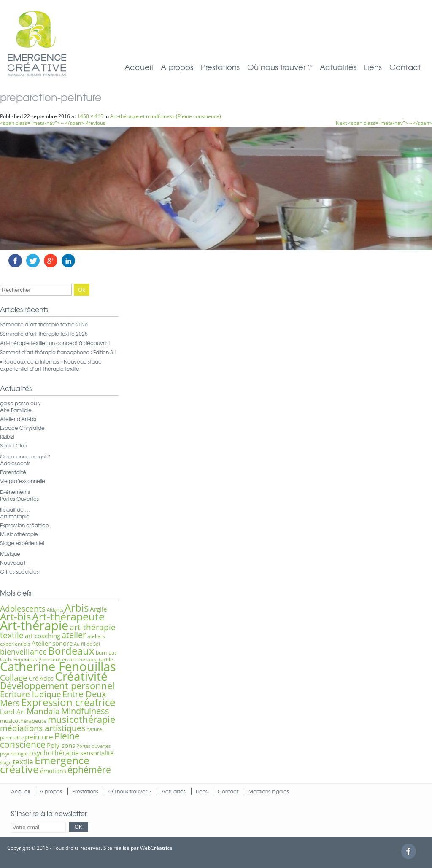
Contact (405, 67)
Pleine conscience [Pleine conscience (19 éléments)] (40, 740)
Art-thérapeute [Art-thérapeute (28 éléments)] (68, 616)
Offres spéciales (19, 571)
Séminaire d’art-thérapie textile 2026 (44, 324)
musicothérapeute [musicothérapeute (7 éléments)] (23, 721)
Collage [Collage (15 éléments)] (14, 678)
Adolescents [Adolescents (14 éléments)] (23, 609)
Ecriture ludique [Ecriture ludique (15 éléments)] (31, 694)
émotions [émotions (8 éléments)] (53, 771)
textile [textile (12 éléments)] (23, 761)
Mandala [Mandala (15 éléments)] (43, 711)
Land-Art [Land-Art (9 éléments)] (13, 712)
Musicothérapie (19, 534)
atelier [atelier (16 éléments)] (74, 635)
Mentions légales (269, 791)
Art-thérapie (15, 516)
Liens (373, 67)
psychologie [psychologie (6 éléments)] (14, 753)
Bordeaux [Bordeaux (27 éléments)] (71, 651)
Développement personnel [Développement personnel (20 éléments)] (57, 686)
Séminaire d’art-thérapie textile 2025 (44, 334)
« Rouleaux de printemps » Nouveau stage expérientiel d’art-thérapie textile (51, 365)
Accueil (139, 67)
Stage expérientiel (22, 543)
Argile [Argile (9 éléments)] (98, 609)
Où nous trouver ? (280, 67)
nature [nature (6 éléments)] (94, 729)
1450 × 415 (90, 116)
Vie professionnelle (23, 481)
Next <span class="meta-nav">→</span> (384, 123)
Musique (10, 554)
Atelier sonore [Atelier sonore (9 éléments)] (52, 643)
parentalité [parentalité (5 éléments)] (12, 738)
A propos (177, 67)
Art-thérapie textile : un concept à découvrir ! (55, 343)
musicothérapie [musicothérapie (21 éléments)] (81, 719)
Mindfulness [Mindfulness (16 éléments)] (85, 711)
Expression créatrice (24, 525)
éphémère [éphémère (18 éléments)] (89, 770)
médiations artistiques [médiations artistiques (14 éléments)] (43, 728)
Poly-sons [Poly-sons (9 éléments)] (61, 745)
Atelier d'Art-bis (18, 419)
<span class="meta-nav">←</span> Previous (53, 123)
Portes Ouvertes (19, 499)
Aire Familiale (16, 410)
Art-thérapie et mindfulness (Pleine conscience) (166, 116)
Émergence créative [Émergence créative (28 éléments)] (45, 765)
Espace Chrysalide (22, 428)
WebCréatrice (156, 848)
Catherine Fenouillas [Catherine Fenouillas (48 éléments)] (58, 666)
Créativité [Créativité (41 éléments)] (81, 676)
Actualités (338, 67)
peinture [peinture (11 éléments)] (39, 737)
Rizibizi (7, 437)
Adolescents (15, 463)
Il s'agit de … (15, 509)
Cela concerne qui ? (25, 456)
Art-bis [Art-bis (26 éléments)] (15, 616)
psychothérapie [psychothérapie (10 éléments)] (54, 753)
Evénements (15, 492)
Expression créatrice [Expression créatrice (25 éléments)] (68, 702)
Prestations (220, 67)
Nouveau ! (13, 563)
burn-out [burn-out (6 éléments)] (106, 653)
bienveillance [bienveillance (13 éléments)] (23, 651)
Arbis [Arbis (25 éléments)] (77, 608)
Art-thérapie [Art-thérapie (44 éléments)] (34, 625)
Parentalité (13, 472)
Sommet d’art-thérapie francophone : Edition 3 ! (58, 352)
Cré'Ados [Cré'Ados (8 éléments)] (41, 678)
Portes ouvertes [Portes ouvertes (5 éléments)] (93, 746)
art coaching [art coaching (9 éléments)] (43, 636)
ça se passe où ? (20, 403)
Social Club (13, 445)
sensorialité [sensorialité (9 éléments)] (97, 753)
